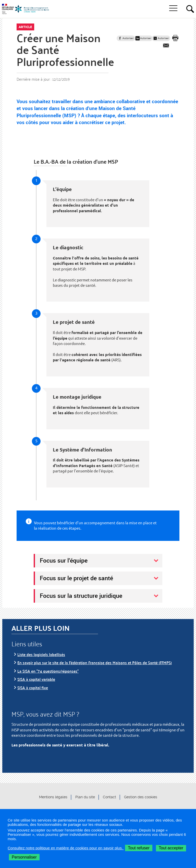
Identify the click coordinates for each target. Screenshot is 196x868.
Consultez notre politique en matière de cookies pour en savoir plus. (66, 848)
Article (25, 27)
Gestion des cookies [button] (141, 797)
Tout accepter (171, 848)
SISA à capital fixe (33, 688)
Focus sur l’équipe (64, 560)
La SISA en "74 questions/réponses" (48, 671)
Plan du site (85, 797)
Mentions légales (53, 797)
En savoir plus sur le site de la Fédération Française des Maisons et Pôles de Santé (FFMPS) (95, 663)
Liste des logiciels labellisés (41, 654)
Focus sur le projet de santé (76, 578)
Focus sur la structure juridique (81, 596)
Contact (109, 797)
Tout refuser (139, 848)
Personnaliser (24, 857)
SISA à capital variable (36, 679)
